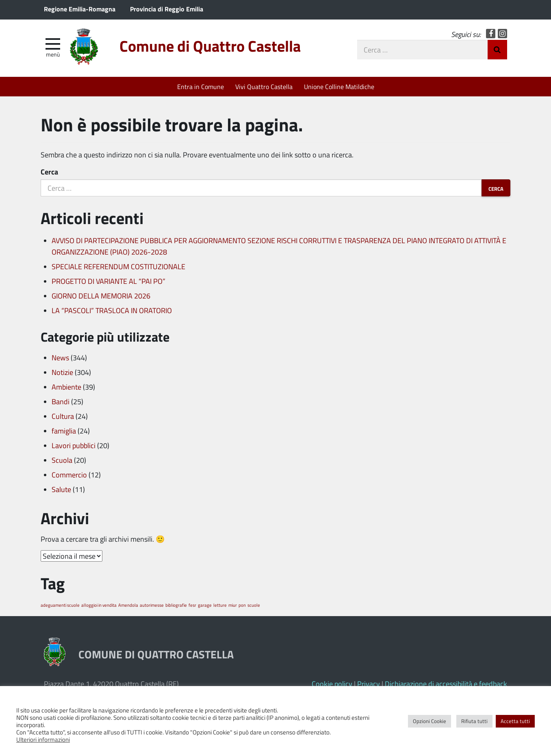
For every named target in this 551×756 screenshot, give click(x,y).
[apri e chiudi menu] (53, 43)
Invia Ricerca (497, 50)
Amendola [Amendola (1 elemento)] (128, 605)
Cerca (49, 172)
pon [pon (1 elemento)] (242, 605)
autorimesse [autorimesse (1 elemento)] (152, 605)
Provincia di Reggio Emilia (167, 9)
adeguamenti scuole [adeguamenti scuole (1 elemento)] (60, 605)
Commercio (69, 475)
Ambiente (66, 387)
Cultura (63, 416)
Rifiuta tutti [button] (474, 721)
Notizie (62, 372)
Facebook (491, 34)
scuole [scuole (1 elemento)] (254, 605)
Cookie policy (332, 684)
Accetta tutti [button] (515, 721)
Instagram (502, 34)
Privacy (369, 684)
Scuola (62, 460)
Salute (61, 489)
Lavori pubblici (74, 445)
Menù (53, 54)
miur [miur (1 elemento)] (233, 605)
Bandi (61, 401)
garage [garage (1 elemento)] (205, 605)
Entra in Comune (201, 86)
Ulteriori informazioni (43, 739)
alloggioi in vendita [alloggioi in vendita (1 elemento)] (99, 605)
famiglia (64, 431)
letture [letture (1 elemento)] (220, 605)
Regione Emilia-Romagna (80, 9)
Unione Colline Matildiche (339, 86)
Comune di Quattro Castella (210, 46)
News (60, 357)
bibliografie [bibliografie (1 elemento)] (176, 605)
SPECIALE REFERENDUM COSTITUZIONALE (118, 266)
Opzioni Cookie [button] (430, 721)
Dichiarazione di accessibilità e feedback (446, 684)
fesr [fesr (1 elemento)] (192, 605)
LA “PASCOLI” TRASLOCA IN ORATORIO (112, 310)
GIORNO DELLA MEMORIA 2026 (101, 296)
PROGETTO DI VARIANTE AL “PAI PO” (108, 281)
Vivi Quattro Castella (264, 86)
